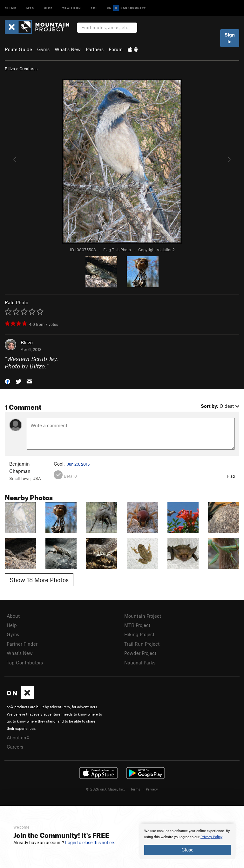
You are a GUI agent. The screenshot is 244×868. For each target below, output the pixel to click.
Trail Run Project (142, 644)
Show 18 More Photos (39, 580)
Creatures (28, 69)
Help (12, 625)
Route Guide (18, 49)
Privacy (152, 789)
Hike (48, 8)
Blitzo (10, 69)
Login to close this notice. (90, 843)
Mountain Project (143, 616)
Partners (95, 49)
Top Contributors (25, 663)
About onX (18, 737)
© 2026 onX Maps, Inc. (105, 789)
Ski (94, 8)
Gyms (43, 49)
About (13, 616)
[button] (8, 381)
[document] (187, 841)
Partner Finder (22, 644)
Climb (11, 8)
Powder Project (140, 653)
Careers (15, 747)
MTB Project (137, 625)
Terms (135, 789)
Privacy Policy (211, 837)
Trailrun (72, 8)
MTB (30, 8)
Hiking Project (139, 634)
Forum (116, 49)
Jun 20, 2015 (78, 464)
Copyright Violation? (156, 250)
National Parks (140, 663)
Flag (231, 476)
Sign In (230, 38)
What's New (68, 49)
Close (187, 850)
